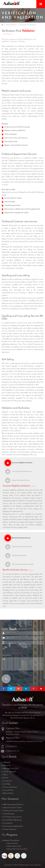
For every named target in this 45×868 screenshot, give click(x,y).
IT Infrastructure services (12, 817)
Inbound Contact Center (13, 808)
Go (6, 679)
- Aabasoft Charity (12, 843)
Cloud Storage (9, 814)
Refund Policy (8, 793)
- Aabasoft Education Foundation (17, 849)
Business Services (12, 25)
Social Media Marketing (12, 820)
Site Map (7, 784)
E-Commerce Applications (13, 826)
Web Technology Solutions (13, 805)
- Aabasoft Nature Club (13, 846)
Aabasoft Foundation (11, 841)
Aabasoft (7, 762)
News (5, 775)
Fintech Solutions (10, 829)
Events (6, 778)
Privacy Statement (10, 787)
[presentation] (19, 650)
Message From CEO (11, 769)
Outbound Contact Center (13, 811)
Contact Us (7, 781)
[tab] (22, 463)
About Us (7, 766)
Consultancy (8, 823)
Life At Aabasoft (10, 772)
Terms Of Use (8, 790)
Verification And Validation (28, 25)
